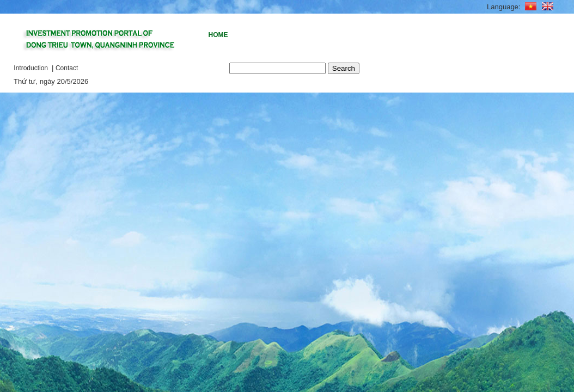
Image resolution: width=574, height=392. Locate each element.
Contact (67, 68)
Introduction (32, 68)
